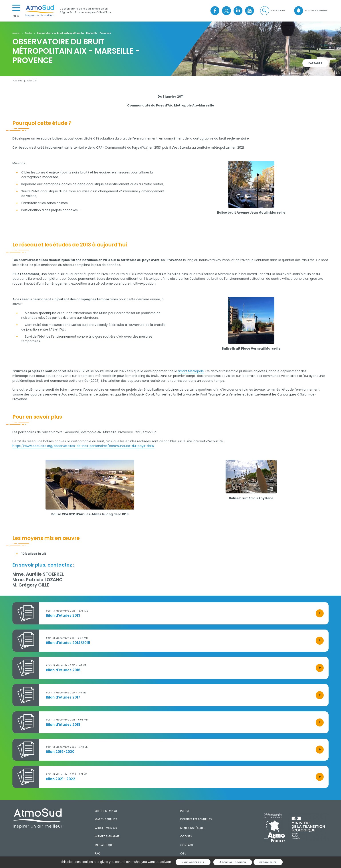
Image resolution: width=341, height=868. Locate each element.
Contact (187, 845)
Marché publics (106, 819)
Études (28, 33)
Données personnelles (196, 819)
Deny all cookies (233, 862)
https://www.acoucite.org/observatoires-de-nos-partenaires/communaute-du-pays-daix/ (83, 446)
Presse (185, 811)
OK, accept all (193, 862)
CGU (183, 854)
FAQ (97, 854)
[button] (272, 11)
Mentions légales (193, 828)
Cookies (186, 837)
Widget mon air (106, 828)
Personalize (268, 862)
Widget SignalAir (107, 837)
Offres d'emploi (106, 811)
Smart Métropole (191, 371)
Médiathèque (104, 845)
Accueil (16, 33)
